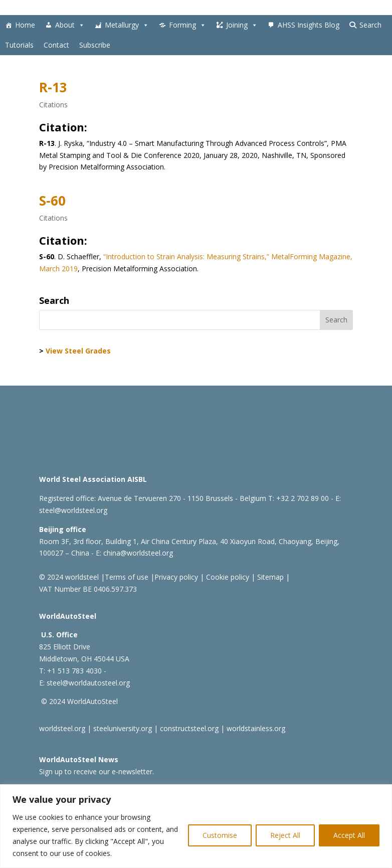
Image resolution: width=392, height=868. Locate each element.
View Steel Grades (78, 351)
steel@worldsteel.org (73, 510)
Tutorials (19, 45)
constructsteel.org (189, 728)
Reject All (285, 835)
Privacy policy (176, 577)
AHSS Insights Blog (309, 25)
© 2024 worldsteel (69, 577)
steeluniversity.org (123, 728)
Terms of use (127, 577)
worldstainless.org (256, 728)
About (70, 25)
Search (370, 25)
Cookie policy (227, 577)
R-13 (53, 87)
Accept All (349, 835)
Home (25, 25)
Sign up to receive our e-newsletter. (96, 771)
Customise (220, 835)
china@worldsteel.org (138, 553)
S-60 (52, 201)
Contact (56, 45)
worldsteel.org (62, 728)
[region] (196, 826)
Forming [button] (187, 25)
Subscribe (95, 45)
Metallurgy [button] (127, 25)
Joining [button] (242, 25)
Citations (53, 105)
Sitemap (269, 577)
